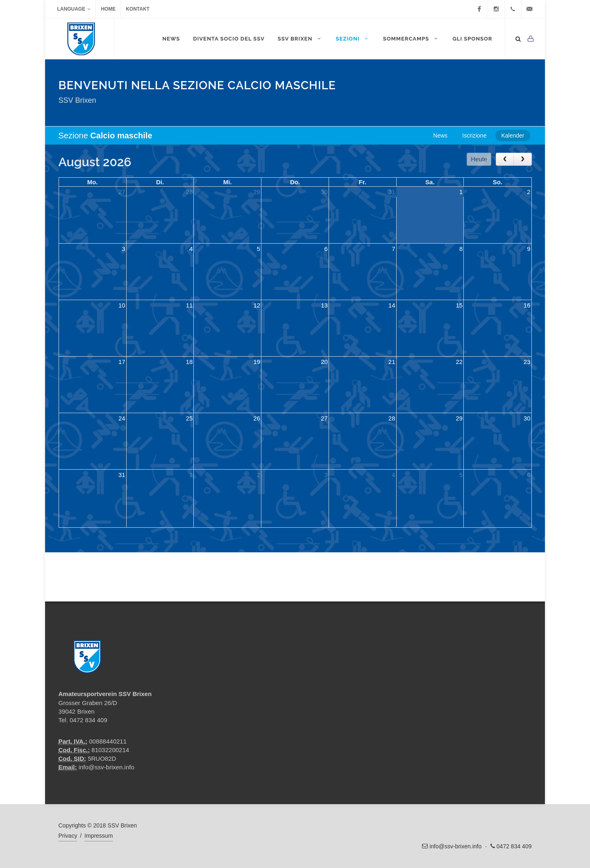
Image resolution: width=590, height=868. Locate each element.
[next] (522, 159)
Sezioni (353, 38)
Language (74, 9)
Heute (479, 159)
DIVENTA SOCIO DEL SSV (229, 39)
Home (108, 9)
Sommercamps (411, 38)
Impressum (99, 836)
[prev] (505, 159)
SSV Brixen (300, 38)
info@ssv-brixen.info (107, 767)
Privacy (68, 836)
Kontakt (138, 9)
